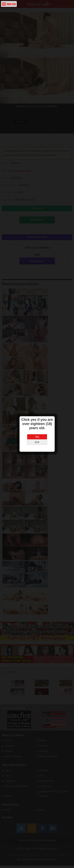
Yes (37, 416)
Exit (37, 421)
